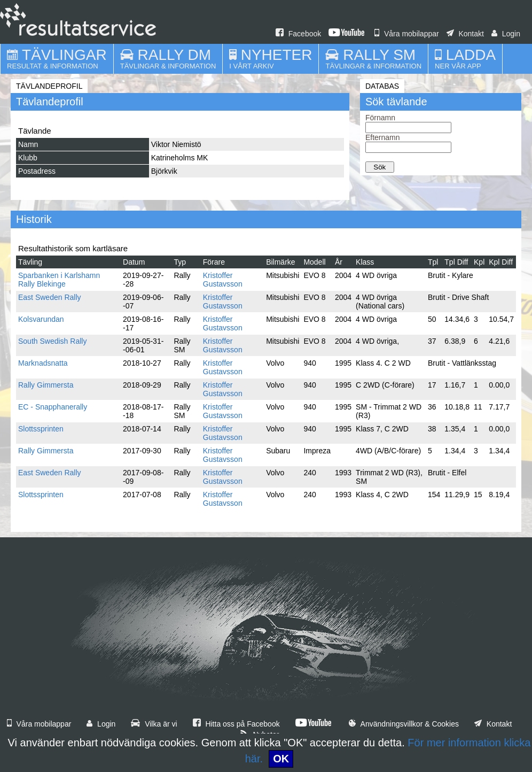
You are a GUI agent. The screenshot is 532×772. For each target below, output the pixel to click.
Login (506, 34)
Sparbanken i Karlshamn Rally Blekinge (59, 280)
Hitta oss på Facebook (236, 724)
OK (281, 759)
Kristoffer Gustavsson (223, 280)
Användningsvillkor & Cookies (404, 724)
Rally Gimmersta (46, 385)
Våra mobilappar (407, 34)
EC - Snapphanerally (53, 407)
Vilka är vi (154, 724)
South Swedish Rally (52, 341)
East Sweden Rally (50, 297)
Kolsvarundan (41, 319)
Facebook (298, 34)
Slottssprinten (41, 429)
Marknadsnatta (43, 363)
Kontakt (465, 34)
